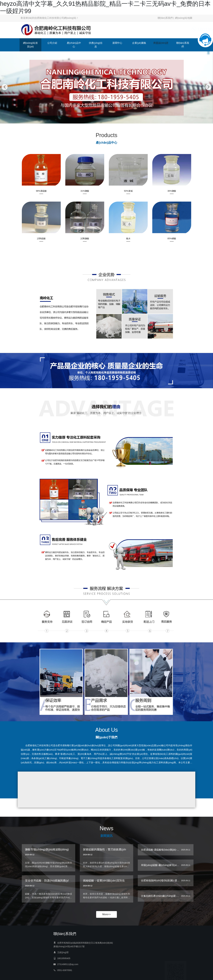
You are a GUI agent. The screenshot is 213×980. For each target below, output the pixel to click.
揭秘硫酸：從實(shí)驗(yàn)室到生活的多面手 (111, 884)
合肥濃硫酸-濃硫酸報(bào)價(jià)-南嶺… (163, 851)
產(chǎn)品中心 (74, 45)
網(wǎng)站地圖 (184, 18)
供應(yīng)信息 (96, 45)
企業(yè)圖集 (139, 43)
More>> (106, 914)
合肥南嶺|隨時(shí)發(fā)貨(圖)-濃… (160, 882)
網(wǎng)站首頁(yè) (30, 45)
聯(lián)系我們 (165, 18)
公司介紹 (52, 43)
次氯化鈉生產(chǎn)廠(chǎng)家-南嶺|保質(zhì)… (168, 898)
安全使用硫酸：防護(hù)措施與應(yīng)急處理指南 (56, 884)
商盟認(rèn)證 (161, 43)
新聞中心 (117, 43)
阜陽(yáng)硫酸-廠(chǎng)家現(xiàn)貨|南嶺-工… (167, 867)
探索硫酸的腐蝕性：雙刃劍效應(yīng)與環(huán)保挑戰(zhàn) (120, 853)
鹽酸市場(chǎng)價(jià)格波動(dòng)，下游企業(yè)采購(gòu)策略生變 (68, 853)
